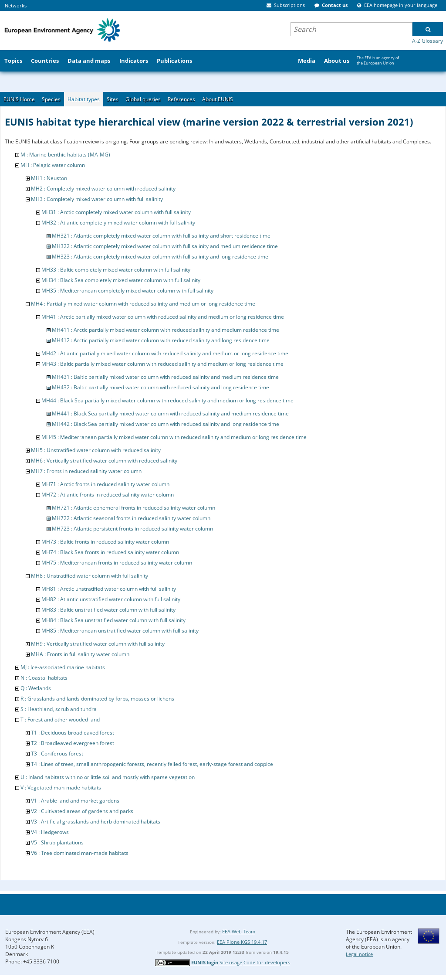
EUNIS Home (19, 99)
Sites (113, 99)
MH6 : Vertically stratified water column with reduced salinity (104, 461)
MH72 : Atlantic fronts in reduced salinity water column (108, 495)
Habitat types (84, 99)
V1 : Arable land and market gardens (75, 801)
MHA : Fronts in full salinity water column (80, 654)
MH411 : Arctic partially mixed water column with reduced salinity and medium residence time (166, 330)
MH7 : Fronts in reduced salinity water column (86, 471)
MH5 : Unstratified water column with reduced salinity (96, 450)
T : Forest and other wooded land (60, 720)
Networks (16, 5)
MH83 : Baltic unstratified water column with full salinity (108, 610)
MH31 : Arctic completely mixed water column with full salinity (116, 212)
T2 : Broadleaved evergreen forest (73, 743)
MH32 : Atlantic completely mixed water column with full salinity (118, 223)
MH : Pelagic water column (53, 165)
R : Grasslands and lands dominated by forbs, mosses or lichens (97, 699)
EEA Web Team (239, 931)
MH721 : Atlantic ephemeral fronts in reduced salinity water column (133, 508)
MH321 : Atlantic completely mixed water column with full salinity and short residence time (161, 236)
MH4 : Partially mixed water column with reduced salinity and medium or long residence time (143, 304)
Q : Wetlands (36, 688)
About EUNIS (218, 99)
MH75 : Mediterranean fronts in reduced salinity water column (117, 563)
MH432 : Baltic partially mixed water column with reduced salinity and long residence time (160, 387)
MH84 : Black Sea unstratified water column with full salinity (113, 620)
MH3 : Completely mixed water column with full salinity (97, 199)
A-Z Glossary (427, 41)
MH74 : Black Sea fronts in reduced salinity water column (110, 552)
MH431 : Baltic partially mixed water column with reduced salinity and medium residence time (165, 377)
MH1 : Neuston (49, 178)
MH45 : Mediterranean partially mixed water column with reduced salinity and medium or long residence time (174, 437)
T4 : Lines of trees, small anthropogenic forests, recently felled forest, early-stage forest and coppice (152, 764)
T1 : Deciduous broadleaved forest (73, 733)
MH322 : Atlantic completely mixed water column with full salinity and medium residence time (165, 246)
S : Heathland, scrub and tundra (59, 709)
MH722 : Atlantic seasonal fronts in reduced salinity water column (131, 518)
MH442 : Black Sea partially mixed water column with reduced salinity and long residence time (166, 424)
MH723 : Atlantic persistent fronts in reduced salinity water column (132, 529)
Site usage (231, 962)
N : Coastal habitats (44, 678)
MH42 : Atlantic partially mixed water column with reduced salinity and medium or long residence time (165, 353)
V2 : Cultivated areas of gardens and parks (82, 811)
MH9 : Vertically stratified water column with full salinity (98, 644)
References (181, 99)
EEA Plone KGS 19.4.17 (242, 942)
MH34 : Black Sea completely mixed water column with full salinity (121, 280)
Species (51, 99)
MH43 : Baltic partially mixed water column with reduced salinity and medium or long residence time (162, 364)
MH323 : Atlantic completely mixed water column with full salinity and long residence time (160, 257)
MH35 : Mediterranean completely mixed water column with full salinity (127, 291)
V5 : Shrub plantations (57, 842)
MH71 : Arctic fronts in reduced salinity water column (105, 484)
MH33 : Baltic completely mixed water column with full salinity (116, 270)
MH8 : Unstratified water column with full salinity (90, 576)
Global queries (143, 99)
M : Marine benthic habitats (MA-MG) (65, 155)
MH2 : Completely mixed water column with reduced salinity (103, 189)
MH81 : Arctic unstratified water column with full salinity (109, 589)
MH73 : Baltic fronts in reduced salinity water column (105, 542)
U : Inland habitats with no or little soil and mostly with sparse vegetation (108, 777)
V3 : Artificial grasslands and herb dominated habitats (96, 822)
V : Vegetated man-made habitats (61, 788)
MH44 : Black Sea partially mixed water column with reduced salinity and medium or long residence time (167, 400)
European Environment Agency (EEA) (50, 932)
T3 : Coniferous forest (57, 754)
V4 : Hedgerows (50, 832)
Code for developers (267, 962)
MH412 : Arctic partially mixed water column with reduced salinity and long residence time (161, 340)
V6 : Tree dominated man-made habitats (80, 853)
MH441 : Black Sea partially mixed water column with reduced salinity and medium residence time (170, 413)
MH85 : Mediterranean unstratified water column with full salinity (120, 631)
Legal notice (359, 954)
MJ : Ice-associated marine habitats (63, 667)
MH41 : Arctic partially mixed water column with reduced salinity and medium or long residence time (163, 317)
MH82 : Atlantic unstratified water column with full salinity (111, 599)
